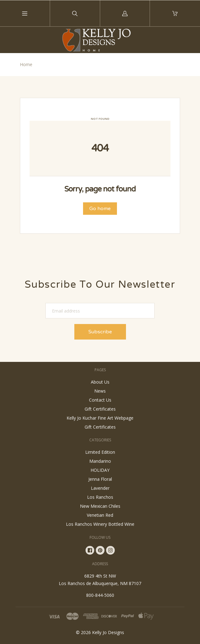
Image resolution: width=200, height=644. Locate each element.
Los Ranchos (100, 497)
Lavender (100, 488)
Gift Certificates (100, 409)
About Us (100, 382)
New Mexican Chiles (100, 506)
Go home (100, 209)
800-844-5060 (100, 595)
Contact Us (100, 400)
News (100, 391)
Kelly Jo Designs (108, 632)
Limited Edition (100, 452)
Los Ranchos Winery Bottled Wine (100, 524)
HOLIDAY (100, 470)
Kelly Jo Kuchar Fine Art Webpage (100, 418)
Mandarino (100, 461)
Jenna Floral (100, 479)
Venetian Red (100, 515)
